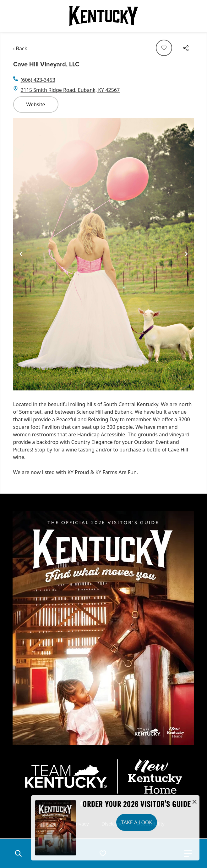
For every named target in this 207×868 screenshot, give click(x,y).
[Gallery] (104, 254)
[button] (18, 854)
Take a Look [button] (137, 822)
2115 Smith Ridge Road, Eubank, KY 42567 (70, 90)
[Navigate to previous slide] (21, 254)
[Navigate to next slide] (186, 254)
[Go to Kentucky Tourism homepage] (104, 16)
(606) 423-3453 (38, 80)
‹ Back (20, 48)
